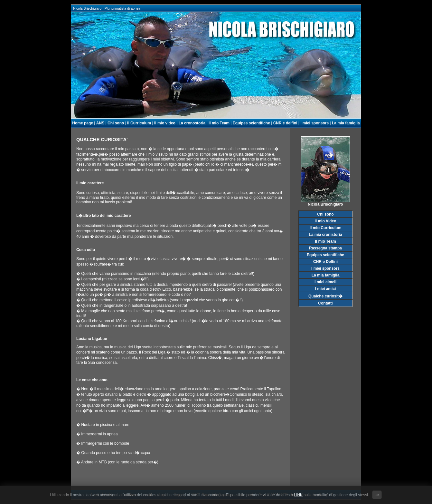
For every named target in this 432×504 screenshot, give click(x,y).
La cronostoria (192, 123)
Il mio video (165, 123)
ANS (100, 123)
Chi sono (116, 123)
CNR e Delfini (325, 262)
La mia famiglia (346, 123)
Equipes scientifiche (251, 123)
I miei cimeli (325, 282)
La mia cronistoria (325, 235)
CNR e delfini (285, 123)
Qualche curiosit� (325, 296)
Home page (83, 123)
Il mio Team (219, 123)
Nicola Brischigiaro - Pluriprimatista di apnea (106, 8)
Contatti (325, 303)
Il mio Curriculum (326, 228)
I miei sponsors (315, 123)
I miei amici (326, 289)
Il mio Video (325, 221)
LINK (298, 495)
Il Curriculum (139, 123)
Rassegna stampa (325, 248)
